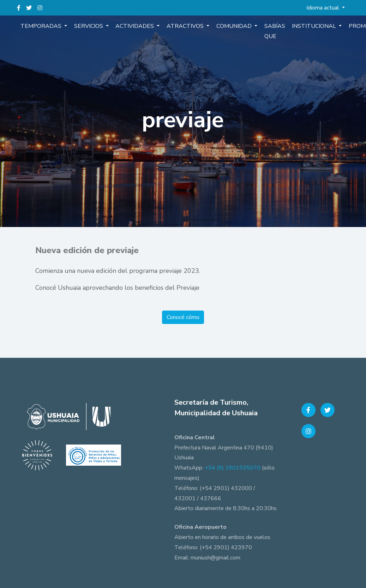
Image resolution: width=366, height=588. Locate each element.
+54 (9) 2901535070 (233, 468)
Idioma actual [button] (323, 8)
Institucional (306, 26)
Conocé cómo (183, 317)
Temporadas (41, 26)
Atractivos (181, 26)
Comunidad (229, 26)
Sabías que (267, 31)
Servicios (87, 26)
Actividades (132, 26)
